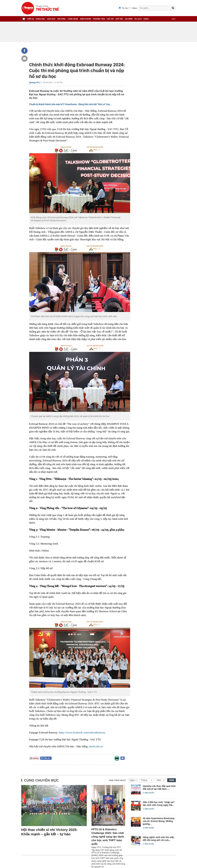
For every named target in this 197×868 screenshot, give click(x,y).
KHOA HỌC (40, 19)
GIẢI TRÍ (110, 19)
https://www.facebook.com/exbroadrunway (82, 733)
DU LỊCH (138, 19)
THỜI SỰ (30, 19)
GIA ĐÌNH (129, 19)
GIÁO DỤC (51, 19)
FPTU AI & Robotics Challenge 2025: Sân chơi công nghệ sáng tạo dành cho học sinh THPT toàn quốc (108, 837)
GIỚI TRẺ (119, 19)
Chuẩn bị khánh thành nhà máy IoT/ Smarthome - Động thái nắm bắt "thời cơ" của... (70, 104)
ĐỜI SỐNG (62, 19)
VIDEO (146, 19)
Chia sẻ (47, 758)
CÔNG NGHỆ (73, 19)
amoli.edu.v (95, 746)
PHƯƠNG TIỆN (99, 19)
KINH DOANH (85, 19)
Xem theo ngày (117, 780)
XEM (171, 780)
